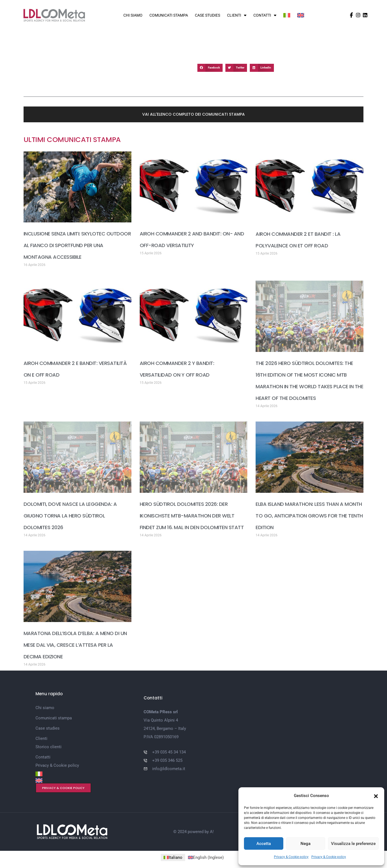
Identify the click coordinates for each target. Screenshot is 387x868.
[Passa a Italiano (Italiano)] (173, 858)
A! (212, 832)
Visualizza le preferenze (353, 844)
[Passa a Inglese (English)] (206, 858)
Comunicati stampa (169, 15)
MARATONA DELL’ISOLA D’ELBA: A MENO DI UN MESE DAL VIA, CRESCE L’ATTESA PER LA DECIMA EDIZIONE (75, 645)
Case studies (207, 15)
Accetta (264, 844)
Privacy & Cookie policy (291, 857)
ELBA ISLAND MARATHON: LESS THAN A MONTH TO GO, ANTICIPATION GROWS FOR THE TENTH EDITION (309, 516)
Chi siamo (133, 15)
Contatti (265, 15)
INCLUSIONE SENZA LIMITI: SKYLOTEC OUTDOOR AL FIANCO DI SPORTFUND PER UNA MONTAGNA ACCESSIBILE (77, 245)
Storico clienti (49, 747)
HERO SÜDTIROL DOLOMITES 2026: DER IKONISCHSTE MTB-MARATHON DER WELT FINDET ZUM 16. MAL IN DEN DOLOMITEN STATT (192, 516)
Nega (305, 844)
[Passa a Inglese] (301, 15)
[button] (376, 796)
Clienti (237, 15)
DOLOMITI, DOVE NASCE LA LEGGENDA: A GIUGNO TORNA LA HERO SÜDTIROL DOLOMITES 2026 (70, 516)
